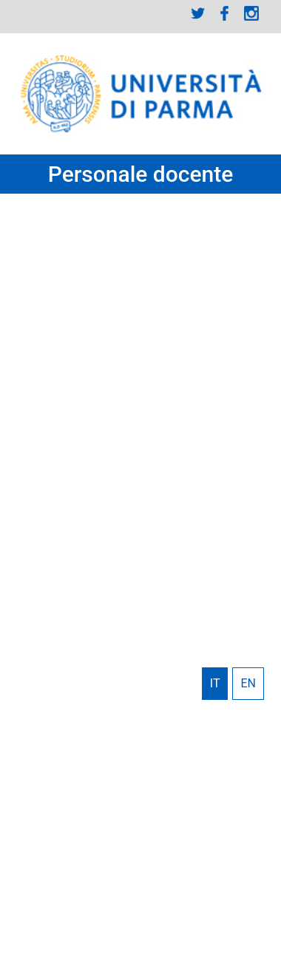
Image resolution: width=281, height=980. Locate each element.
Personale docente (141, 174)
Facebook (225, 13)
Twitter (198, 13)
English (248, 684)
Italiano (215, 684)
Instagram (251, 13)
